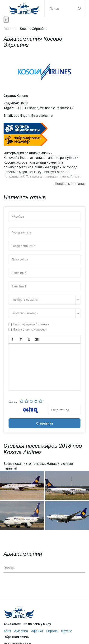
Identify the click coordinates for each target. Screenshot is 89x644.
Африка (37, 631)
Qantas (9, 568)
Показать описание (70, 184)
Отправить (45, 423)
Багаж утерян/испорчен (28, 329)
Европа (52, 631)
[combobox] (44, 300)
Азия (7, 631)
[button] (13, 340)
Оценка (13, 402)
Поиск (79, 8)
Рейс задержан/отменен (29, 324)
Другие (66, 631)
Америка (21, 631)
